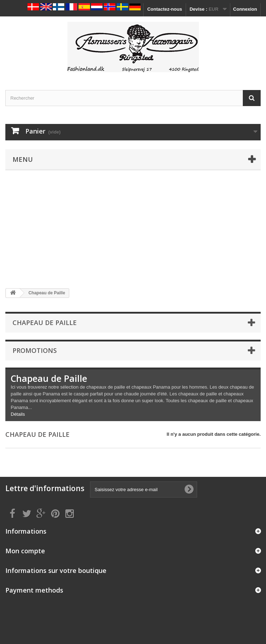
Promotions (35, 350)
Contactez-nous (165, 9)
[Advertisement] (133, 229)
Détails (18, 414)
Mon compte (25, 551)
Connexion (245, 9)
